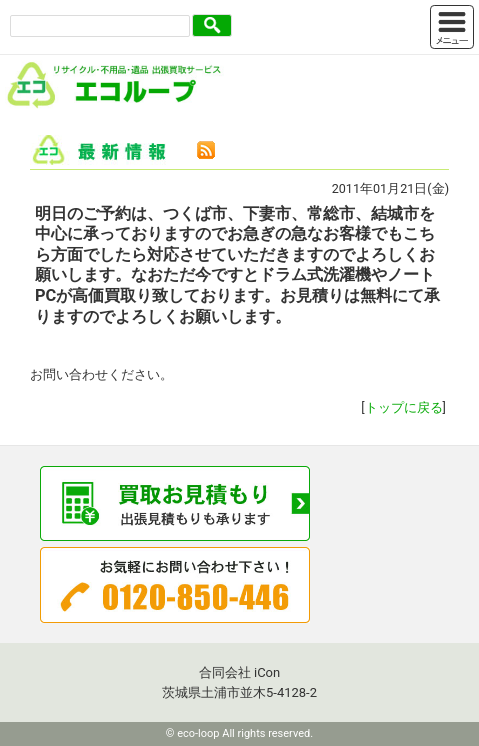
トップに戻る (404, 407)
